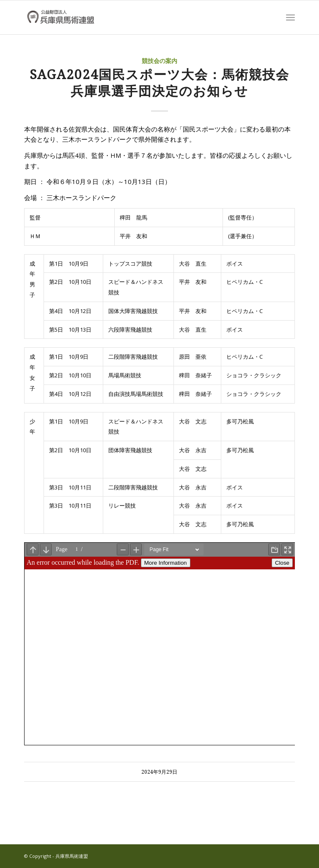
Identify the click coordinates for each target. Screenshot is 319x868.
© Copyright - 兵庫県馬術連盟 (56, 856)
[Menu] (290, 17)
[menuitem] (290, 17)
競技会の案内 (159, 61)
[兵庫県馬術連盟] (133, 17)
